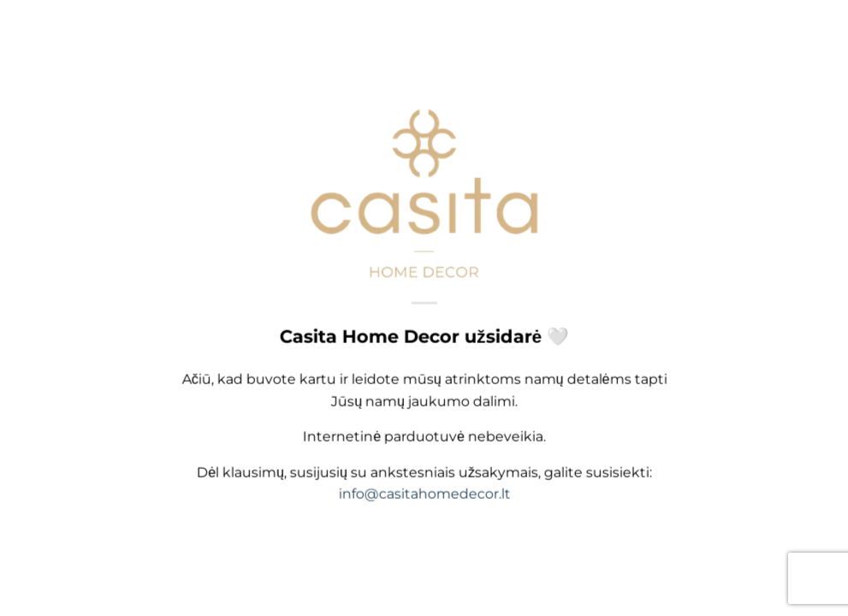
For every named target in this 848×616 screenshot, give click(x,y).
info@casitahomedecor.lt (424, 496)
